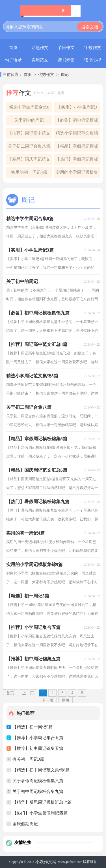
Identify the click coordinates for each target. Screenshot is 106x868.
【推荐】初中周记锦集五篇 (38, 748)
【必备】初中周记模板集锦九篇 (77, 122)
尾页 (66, 700)
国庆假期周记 (25, 824)
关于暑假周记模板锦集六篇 (38, 781)
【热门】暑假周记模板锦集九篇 (77, 161)
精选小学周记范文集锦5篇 (77, 135)
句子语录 (13, 60)
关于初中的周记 (29, 120)
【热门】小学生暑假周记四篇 (40, 813)
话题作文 (40, 48)
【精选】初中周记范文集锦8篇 (41, 770)
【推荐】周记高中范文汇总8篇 (29, 135)
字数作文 (93, 48)
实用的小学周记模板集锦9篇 (77, 174)
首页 (13, 48)
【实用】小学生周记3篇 (77, 109)
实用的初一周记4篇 (29, 172)
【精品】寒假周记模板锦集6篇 (77, 148)
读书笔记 (66, 60)
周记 (65, 75)
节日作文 (66, 48)
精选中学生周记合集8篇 (29, 109)
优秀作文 (46, 75)
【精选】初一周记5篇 (33, 727)
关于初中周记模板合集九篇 (38, 792)
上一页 (28, 693)
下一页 (48, 700)
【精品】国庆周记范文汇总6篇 (29, 161)
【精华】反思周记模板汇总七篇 (42, 802)
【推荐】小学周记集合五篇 (38, 738)
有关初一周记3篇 (28, 759)
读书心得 (93, 60)
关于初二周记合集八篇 (29, 146)
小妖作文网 (46, 862)
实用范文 (40, 60)
